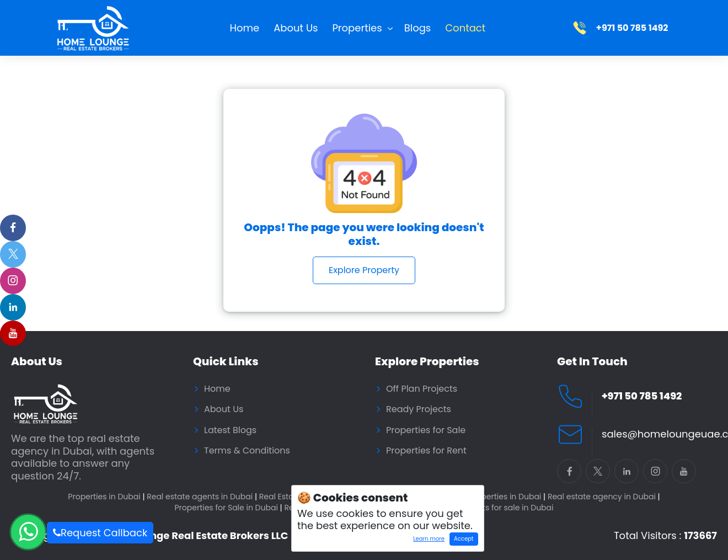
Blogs (418, 28)
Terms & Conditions (247, 451)
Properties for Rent (426, 451)
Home (245, 28)
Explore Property (364, 270)
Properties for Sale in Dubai (228, 508)
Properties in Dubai (106, 497)
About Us (296, 28)
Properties (357, 28)
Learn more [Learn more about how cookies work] (427, 540)
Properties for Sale (426, 430)
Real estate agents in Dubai (202, 497)
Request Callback (100, 533)
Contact (465, 28)
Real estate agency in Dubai (604, 497)
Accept (464, 539)
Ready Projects (419, 409)
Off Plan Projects (422, 389)
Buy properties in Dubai (499, 497)
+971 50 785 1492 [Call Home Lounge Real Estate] (642, 396)
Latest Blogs (230, 430)
